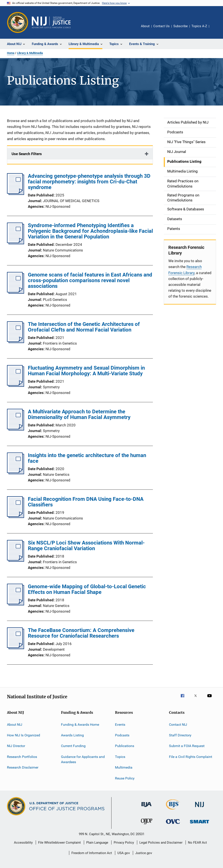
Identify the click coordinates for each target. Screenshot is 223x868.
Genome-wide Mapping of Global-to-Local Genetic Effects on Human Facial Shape (87, 589)
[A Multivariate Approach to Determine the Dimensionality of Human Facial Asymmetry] (16, 429)
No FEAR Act (197, 843)
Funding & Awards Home (80, 725)
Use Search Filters (27, 154)
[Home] (51, 22)
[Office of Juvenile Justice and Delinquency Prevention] (147, 825)
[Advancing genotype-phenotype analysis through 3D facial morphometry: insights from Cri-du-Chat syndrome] (16, 194)
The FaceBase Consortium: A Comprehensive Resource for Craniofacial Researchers (81, 633)
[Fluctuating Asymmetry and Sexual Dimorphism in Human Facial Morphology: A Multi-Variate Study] (16, 385)
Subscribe (181, 26)
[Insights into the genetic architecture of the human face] (16, 473)
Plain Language (97, 843)
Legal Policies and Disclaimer (161, 843)
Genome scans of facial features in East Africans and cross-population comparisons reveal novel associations (90, 280)
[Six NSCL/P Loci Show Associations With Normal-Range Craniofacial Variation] (16, 560)
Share (216, 29)
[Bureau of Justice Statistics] (173, 810)
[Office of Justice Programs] (18, 22)
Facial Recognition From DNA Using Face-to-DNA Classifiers (86, 502)
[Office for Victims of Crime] (173, 825)
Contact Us (161, 26)
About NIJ (15, 725)
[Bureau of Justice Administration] (146, 808)
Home (11, 53)
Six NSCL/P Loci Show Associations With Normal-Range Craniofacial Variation (86, 546)
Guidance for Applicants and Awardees (83, 759)
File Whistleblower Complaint (59, 843)
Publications (125, 746)
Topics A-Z (199, 26)
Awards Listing (72, 735)
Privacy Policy (124, 843)
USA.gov (124, 853)
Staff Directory (180, 735)
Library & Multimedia (30, 53)
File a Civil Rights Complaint (191, 757)
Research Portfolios (22, 757)
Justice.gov (144, 853)
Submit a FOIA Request (187, 746)
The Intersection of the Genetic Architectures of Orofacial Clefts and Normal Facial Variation (84, 327)
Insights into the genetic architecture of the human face (87, 458)
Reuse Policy (125, 778)
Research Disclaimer (23, 767)
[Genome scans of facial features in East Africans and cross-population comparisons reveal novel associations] (16, 292)
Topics (120, 757)
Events (120, 725)
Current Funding (73, 746)
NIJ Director (16, 746)
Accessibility (23, 843)
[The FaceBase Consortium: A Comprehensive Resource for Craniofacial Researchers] (16, 648)
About (145, 26)
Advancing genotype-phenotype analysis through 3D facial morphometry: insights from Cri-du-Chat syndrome (89, 182)
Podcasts (122, 735)
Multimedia (124, 767)
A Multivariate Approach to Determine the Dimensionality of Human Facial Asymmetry (79, 414)
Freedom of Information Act (92, 853)
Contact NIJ (178, 725)
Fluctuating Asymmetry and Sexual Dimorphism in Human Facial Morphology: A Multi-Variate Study (86, 371)
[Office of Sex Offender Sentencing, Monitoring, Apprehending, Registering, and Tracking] (199, 824)
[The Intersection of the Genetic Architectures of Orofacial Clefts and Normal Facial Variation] (16, 342)
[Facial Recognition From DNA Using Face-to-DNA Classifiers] (16, 517)
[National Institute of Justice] (199, 808)
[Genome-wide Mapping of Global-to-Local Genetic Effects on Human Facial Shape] (16, 604)
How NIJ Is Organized (24, 735)
